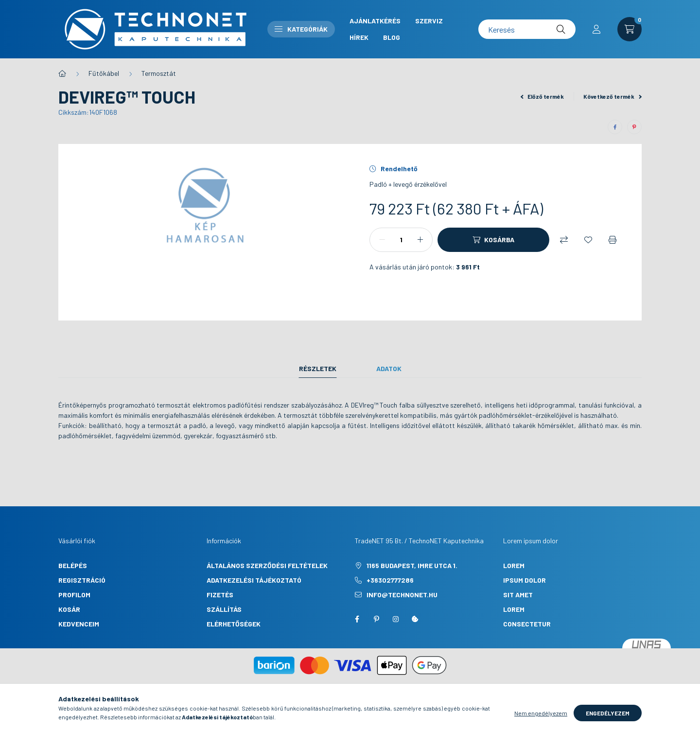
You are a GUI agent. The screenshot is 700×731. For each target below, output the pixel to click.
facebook (357, 619)
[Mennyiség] (401, 240)
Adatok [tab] (389, 368)
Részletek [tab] (318, 368)
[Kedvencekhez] (588, 240)
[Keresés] (527, 29)
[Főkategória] (62, 73)
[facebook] (615, 127)
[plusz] (420, 240)
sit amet (518, 595)
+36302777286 (390, 580)
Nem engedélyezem (541, 720)
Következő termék (612, 96)
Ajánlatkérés (375, 21)
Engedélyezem (608, 720)
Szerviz (429, 21)
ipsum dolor (525, 580)
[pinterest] (634, 127)
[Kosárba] (493, 240)
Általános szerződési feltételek (267, 565)
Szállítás (224, 609)
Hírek (359, 37)
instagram (396, 619)
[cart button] (630, 29)
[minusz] (382, 240)
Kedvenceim (79, 624)
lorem (514, 565)
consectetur (527, 624)
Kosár (69, 609)
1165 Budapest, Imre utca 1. (412, 565)
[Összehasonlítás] (564, 240)
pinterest (376, 619)
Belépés (73, 565)
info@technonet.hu (402, 595)
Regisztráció (82, 580)
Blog (392, 37)
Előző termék (542, 96)
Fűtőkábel (104, 73)
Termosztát (159, 73)
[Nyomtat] (612, 240)
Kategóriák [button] (301, 29)
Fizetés (220, 595)
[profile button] (596, 29)
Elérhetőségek (234, 624)
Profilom (74, 595)
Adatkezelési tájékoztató (254, 580)
